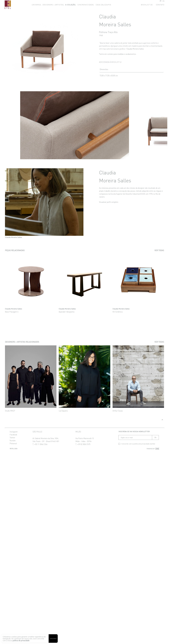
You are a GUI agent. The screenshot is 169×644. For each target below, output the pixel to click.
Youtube (13, 440)
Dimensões (104, 69)
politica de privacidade (142, 444)
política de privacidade (21, 640)
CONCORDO (53, 639)
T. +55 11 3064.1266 (40, 444)
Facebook (13, 435)
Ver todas (159, 250)
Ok (155, 437)
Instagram (14, 432)
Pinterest (13, 443)
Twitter (12, 437)
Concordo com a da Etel (137, 444)
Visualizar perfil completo (109, 202)
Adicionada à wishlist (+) (110, 62)
